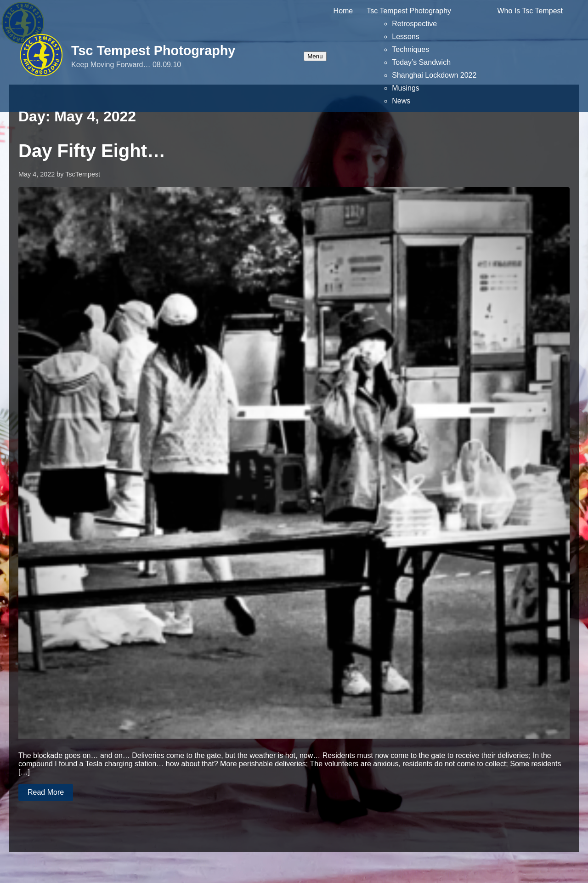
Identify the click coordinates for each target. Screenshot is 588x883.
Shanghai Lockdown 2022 (434, 75)
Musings (406, 88)
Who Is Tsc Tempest (530, 11)
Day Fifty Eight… (92, 151)
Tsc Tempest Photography (153, 51)
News (401, 101)
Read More (46, 792)
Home (343, 11)
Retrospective (414, 24)
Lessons (406, 37)
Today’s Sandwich (421, 62)
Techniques (410, 49)
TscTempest (83, 174)
